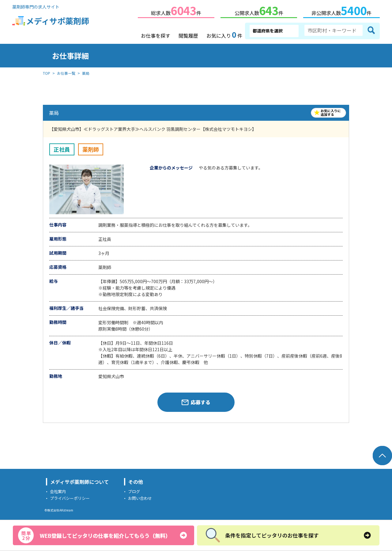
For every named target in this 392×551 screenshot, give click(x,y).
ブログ (134, 490)
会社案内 (58, 490)
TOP (47, 72)
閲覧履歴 (188, 34)
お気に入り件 (224, 34)
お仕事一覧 (66, 72)
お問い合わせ (140, 497)
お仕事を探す (156, 34)
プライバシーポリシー (70, 497)
